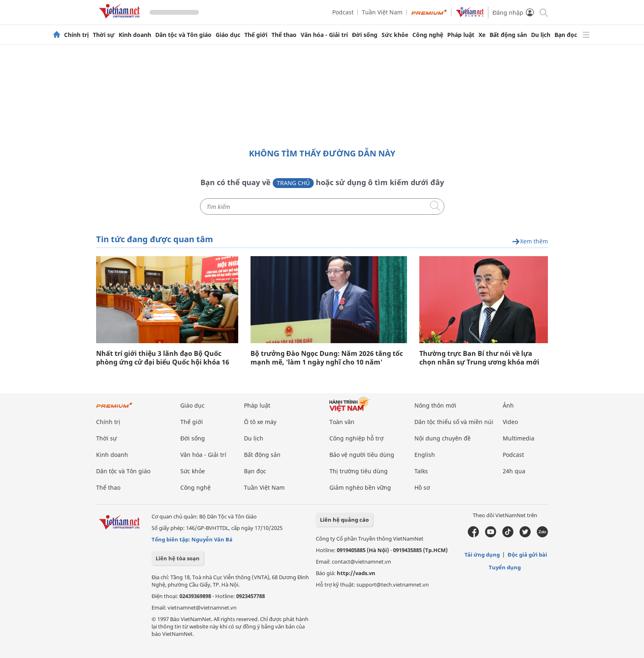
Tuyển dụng (505, 567)
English (425, 455)
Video (510, 422)
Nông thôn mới (435, 405)
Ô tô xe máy (260, 422)
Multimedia (519, 438)
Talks (421, 471)
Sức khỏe (395, 35)
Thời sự (104, 35)
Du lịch (541, 35)
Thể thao (284, 35)
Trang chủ (293, 183)
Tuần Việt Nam (382, 12)
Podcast (343, 12)
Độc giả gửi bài (527, 555)
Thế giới (256, 35)
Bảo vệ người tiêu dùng (362, 455)
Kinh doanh (135, 35)
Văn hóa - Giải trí (324, 35)
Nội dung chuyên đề (443, 438)
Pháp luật (461, 35)
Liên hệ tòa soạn (178, 558)
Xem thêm (530, 242)
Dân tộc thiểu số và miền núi (454, 422)
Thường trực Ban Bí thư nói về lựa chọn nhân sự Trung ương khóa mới (479, 358)
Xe (482, 35)
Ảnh (508, 405)
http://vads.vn (356, 573)
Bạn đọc (566, 35)
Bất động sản (508, 35)
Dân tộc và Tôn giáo (183, 35)
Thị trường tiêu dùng (359, 471)
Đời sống (365, 35)
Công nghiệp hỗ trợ (356, 438)
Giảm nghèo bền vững (360, 487)
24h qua (514, 471)
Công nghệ (428, 35)
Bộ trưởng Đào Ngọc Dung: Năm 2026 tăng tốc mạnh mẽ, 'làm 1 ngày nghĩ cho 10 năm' (327, 358)
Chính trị (76, 35)
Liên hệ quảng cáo (344, 520)
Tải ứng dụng (482, 555)
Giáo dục (228, 35)
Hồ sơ (422, 487)
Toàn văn (342, 422)
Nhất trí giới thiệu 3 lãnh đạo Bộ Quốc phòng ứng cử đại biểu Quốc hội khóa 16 (163, 358)
